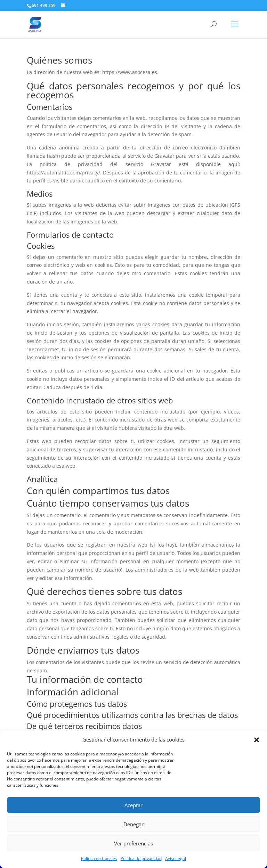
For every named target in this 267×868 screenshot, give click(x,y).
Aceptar (133, 805)
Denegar (133, 824)
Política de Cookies (99, 858)
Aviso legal (176, 858)
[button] (257, 740)
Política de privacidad (141, 858)
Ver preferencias (133, 843)
